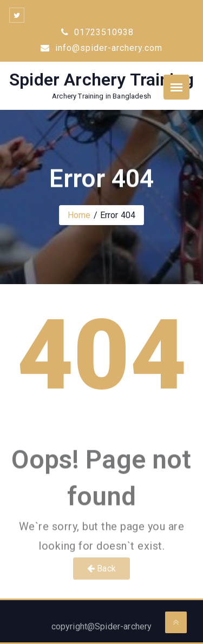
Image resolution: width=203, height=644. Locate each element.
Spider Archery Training (101, 80)
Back (101, 569)
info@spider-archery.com (101, 48)
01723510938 (97, 32)
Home (79, 215)
